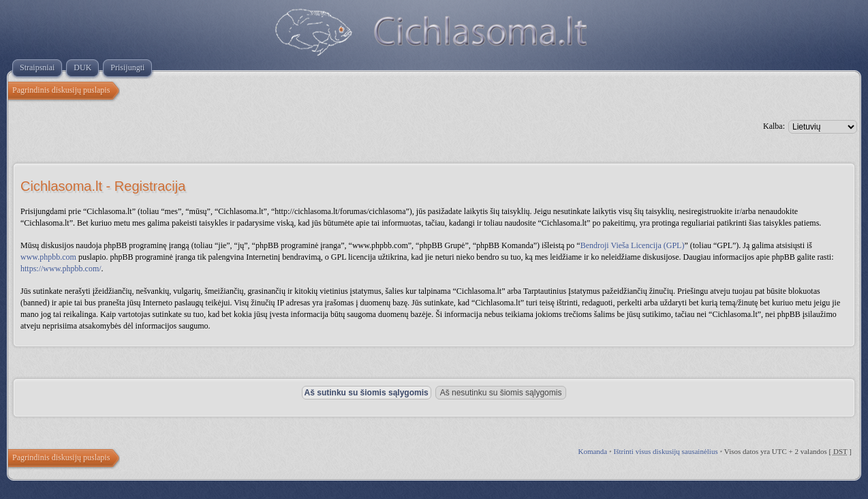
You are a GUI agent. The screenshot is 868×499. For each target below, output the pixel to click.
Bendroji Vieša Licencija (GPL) (633, 245)
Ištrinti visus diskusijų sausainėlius (666, 451)
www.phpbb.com (48, 257)
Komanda (592, 451)
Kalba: (774, 126)
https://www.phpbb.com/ (61, 269)
